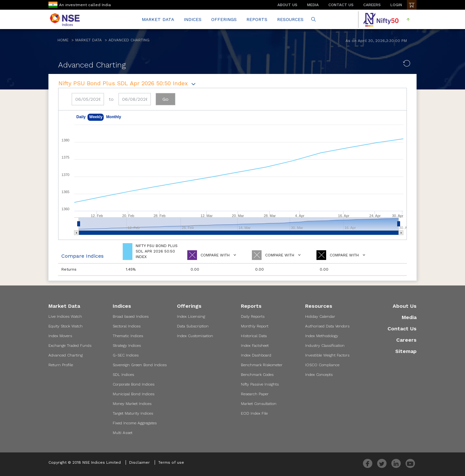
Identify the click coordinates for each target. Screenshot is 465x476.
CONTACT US (341, 5)
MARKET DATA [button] (158, 19)
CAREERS (372, 5)
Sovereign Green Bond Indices (140, 365)
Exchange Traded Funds (70, 346)
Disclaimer (139, 462)
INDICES (193, 19)
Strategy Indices (127, 346)
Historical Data (254, 336)
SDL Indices (123, 375)
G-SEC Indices (126, 355)
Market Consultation (259, 404)
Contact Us (402, 329)
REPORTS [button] (257, 19)
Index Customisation (195, 336)
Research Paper (255, 394)
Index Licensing (191, 316)
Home (63, 40)
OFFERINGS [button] (224, 19)
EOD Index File (254, 413)
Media (409, 317)
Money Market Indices (132, 404)
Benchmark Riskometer (262, 365)
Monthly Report (255, 326)
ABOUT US (287, 5)
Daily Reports (253, 316)
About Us (405, 306)
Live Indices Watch (65, 316)
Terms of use (171, 462)
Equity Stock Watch (66, 326)
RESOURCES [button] (290, 19)
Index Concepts (319, 375)
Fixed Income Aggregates (135, 423)
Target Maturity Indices (133, 413)
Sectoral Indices (127, 326)
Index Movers (60, 336)
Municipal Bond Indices (134, 394)
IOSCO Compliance (322, 365)
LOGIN (396, 5)
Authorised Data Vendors (327, 326)
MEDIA (313, 5)
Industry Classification (325, 346)
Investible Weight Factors (327, 355)
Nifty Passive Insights (260, 384)
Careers (406, 340)
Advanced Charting (129, 40)
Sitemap (406, 351)
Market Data (88, 40)
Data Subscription (193, 326)
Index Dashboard (256, 355)
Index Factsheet (255, 346)
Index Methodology (322, 336)
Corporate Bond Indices (134, 384)
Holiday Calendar (320, 316)
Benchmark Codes (257, 375)
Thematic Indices (128, 336)
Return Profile (61, 365)
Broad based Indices (131, 316)
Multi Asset (123, 433)
